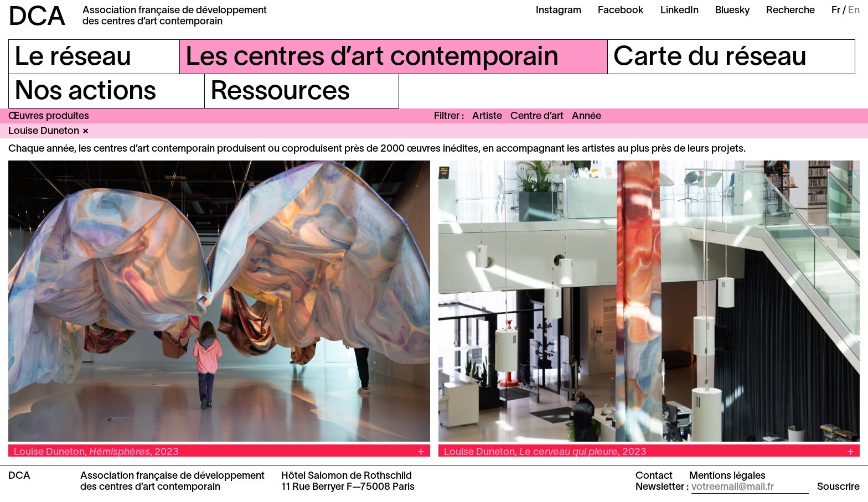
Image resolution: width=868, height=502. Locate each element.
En (854, 11)
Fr (836, 11)
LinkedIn (680, 11)
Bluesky (732, 11)
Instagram (559, 11)
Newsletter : (662, 487)
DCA (37, 18)
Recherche (790, 11)
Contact (654, 476)
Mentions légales (727, 476)
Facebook (621, 11)
